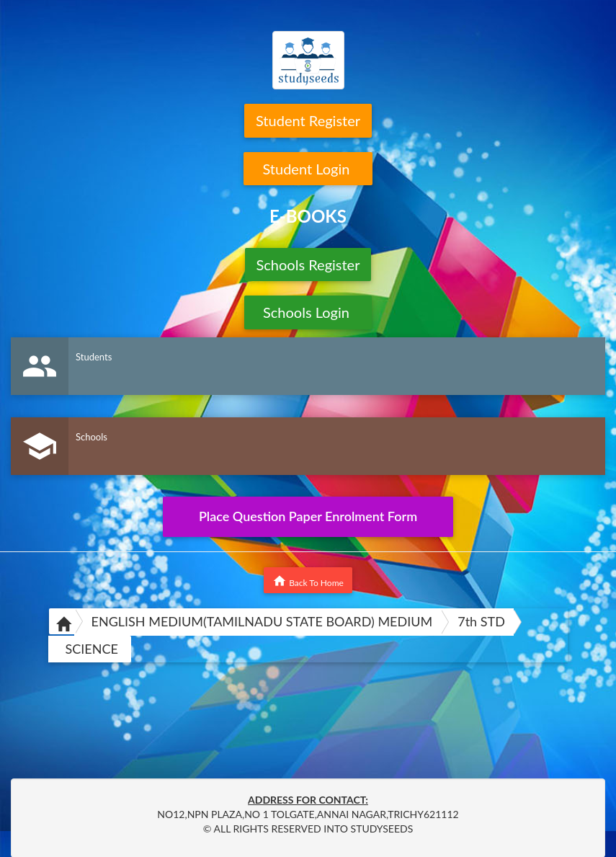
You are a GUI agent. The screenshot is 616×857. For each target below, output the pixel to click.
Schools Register (308, 265)
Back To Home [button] (308, 581)
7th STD (481, 621)
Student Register (308, 120)
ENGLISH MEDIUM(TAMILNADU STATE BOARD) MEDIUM (262, 621)
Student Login (308, 169)
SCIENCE (92, 649)
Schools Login (308, 312)
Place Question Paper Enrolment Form (308, 516)
